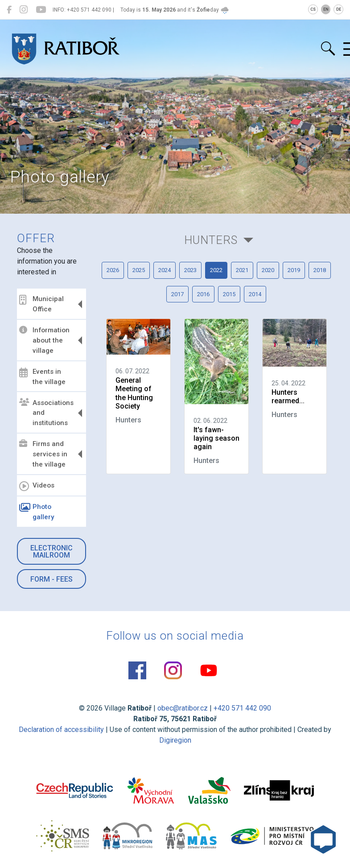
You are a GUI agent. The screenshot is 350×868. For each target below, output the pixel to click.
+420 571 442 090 (242, 708)
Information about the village (44, 340)
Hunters (211, 240)
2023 (190, 270)
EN (326, 9)
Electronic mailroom (51, 552)
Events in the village (42, 377)
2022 (216, 270)
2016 (203, 294)
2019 (294, 270)
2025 (139, 270)
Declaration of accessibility (61, 730)
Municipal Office (41, 304)
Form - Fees (51, 579)
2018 (320, 270)
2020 (268, 270)
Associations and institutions (46, 413)
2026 (113, 270)
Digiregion (175, 740)
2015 (229, 294)
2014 (255, 294)
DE (339, 9)
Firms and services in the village (43, 454)
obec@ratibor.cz (183, 708)
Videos (37, 486)
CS (313, 9)
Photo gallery (37, 512)
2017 (177, 294)
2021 (242, 270)
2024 (165, 270)
